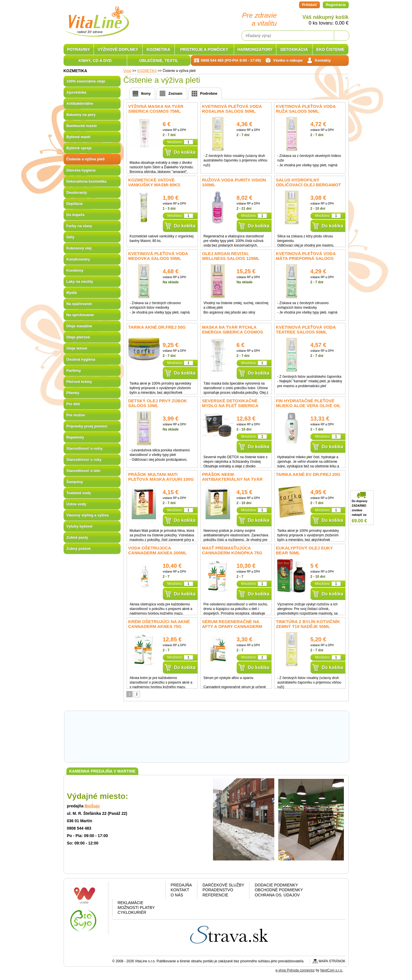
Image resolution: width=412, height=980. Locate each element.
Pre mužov (76, 415)
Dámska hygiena (81, 170)
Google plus (138, 891)
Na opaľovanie (79, 304)
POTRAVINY (79, 49)
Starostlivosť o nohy (85, 448)
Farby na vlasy (79, 226)
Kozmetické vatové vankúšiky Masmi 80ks (154, 182)
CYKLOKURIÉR (132, 912)
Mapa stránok (332, 961)
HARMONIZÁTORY (255, 49)
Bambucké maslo (82, 126)
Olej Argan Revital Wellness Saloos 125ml (231, 256)
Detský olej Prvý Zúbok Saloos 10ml (158, 403)
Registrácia (336, 5)
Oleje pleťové (78, 337)
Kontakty (323, 60)
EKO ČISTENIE (330, 49)
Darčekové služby (223, 885)
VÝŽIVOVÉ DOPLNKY (118, 49)
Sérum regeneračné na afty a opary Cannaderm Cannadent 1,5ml (232, 626)
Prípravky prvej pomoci (87, 426)
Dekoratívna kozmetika (87, 181)
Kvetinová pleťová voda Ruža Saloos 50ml (306, 109)
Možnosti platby (136, 908)
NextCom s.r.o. (331, 970)
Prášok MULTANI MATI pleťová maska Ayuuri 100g (161, 477)
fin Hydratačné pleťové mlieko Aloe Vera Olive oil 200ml (308, 406)
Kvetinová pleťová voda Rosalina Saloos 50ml (232, 109)
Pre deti (73, 404)
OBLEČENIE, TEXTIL (159, 60)
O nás (177, 895)
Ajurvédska (76, 92)
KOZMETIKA (158, 49)
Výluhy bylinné (80, 526)
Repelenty (75, 437)
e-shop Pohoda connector (295, 970)
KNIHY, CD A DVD (95, 60)
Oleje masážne (79, 326)
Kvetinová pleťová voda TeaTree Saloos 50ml (306, 330)
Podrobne (209, 93)
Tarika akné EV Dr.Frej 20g (308, 474)
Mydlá (72, 293)
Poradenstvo (218, 890)
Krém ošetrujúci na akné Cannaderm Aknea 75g (159, 624)
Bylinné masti (79, 137)
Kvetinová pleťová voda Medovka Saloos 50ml (158, 256)
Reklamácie (131, 903)
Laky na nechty (80, 281)
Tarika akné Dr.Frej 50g (157, 327)
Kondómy (75, 270)
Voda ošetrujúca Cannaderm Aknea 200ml (158, 550)
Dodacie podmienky (276, 885)
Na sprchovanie (80, 315)
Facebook (123, 891)
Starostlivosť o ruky (84, 459)
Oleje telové (77, 348)
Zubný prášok (79, 548)
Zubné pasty (77, 537)
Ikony (146, 93)
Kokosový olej (79, 248)
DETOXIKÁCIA (294, 49)
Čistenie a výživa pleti (86, 159)
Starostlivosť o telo (83, 471)
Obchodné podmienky (279, 890)
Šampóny (75, 482)
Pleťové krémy (79, 382)
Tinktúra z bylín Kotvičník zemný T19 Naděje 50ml (308, 624)
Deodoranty (77, 192)
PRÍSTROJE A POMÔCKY (204, 49)
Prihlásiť (309, 5)
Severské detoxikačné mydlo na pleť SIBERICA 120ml (230, 406)
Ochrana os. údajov (277, 895)
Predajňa (181, 885)
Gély (70, 237)
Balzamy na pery (81, 115)
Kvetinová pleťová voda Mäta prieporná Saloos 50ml (306, 258)
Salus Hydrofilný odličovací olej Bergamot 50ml (309, 185)
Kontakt (180, 890)
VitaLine (96, 18)
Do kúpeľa (76, 215)
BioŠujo (92, 806)
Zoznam (175, 93)
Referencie (215, 895)
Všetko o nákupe (288, 60)
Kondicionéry (78, 259)
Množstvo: (175, 142)
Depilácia (75, 204)
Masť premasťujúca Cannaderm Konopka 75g (232, 550)
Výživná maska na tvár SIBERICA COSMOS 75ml (156, 109)
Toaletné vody (79, 493)
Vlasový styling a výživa (88, 515)
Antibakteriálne (80, 103)
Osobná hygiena (81, 359)
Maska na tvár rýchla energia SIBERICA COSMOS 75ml (233, 332)
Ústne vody (76, 504)
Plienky (73, 393)
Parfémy (74, 370)
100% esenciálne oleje (86, 81)
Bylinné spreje (79, 148)
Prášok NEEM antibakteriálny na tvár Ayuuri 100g (233, 479)
